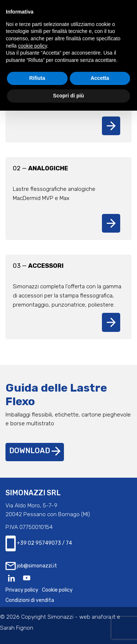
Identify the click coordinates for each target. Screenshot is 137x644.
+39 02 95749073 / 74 (39, 543)
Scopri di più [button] (68, 96)
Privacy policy (22, 590)
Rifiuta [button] (37, 78)
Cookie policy (57, 590)
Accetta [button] (100, 78)
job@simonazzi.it (31, 566)
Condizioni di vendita (30, 600)
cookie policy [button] (32, 46)
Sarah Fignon (17, 628)
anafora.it (104, 617)
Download (35, 451)
